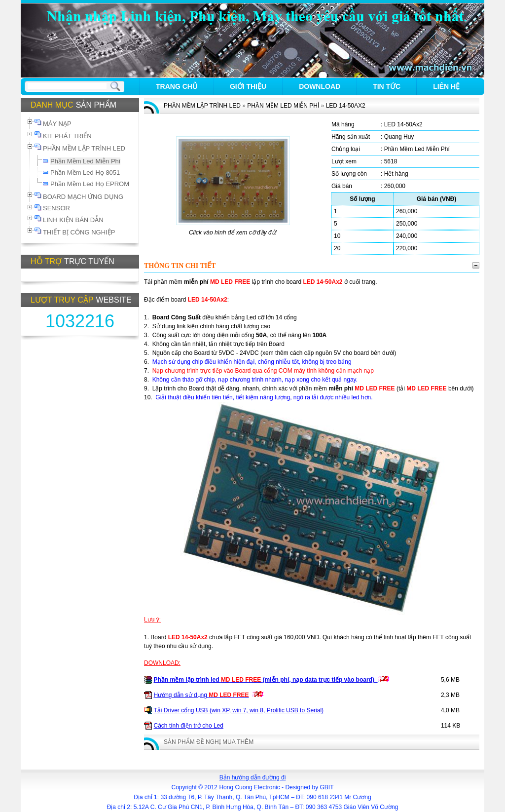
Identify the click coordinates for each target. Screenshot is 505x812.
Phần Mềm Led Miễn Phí (85, 161)
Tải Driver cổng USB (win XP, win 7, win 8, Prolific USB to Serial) (239, 710)
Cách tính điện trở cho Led (189, 726)
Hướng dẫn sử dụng (201, 695)
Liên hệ (446, 86)
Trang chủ (177, 86)
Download (320, 86)
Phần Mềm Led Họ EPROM (90, 184)
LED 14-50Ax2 (346, 106)
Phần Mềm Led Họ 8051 (85, 173)
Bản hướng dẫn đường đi (253, 777)
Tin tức (387, 86)
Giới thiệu (248, 86)
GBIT (327, 787)
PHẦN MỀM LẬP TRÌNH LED (202, 106)
